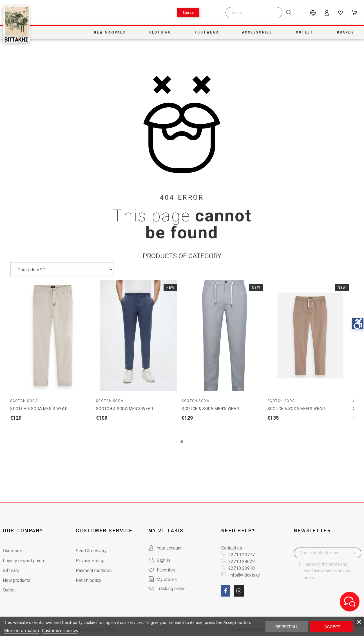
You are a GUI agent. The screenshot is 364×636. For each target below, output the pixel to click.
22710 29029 (242, 561)
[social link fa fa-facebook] (226, 591)
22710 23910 (242, 568)
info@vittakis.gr (244, 575)
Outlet (9, 590)
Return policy (89, 580)
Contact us (232, 548)
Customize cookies (60, 630)
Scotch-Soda (24, 401)
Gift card (11, 571)
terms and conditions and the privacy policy (327, 571)
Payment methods (94, 571)
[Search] (254, 13)
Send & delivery (91, 551)
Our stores (13, 551)
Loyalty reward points (24, 561)
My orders (163, 580)
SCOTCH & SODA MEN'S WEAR (39, 409)
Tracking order (171, 589)
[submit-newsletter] (353, 553)
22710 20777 (242, 555)
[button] (182, 442)
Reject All (287, 627)
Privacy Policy (90, 561)
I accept (331, 627)
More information (22, 630)
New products (17, 580)
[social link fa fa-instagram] (239, 591)
